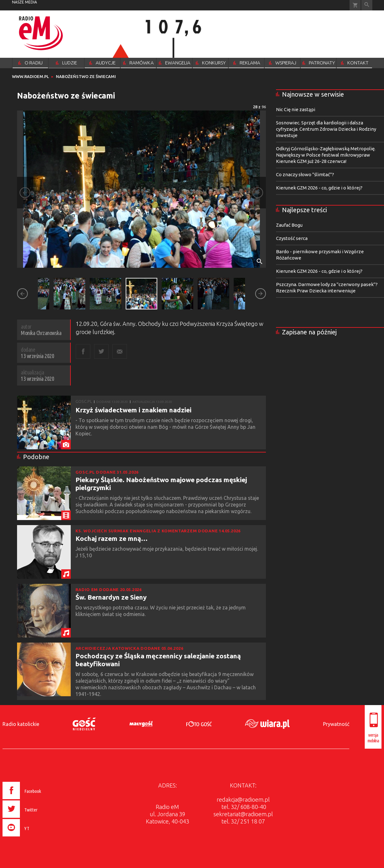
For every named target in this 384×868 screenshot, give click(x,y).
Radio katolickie (21, 724)
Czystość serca (292, 238)
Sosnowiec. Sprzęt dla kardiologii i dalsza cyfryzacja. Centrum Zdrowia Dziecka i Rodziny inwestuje (326, 129)
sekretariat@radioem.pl (243, 814)
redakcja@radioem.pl (243, 799)
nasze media (24, 2)
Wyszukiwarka (367, 5)
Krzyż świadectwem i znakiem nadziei (133, 410)
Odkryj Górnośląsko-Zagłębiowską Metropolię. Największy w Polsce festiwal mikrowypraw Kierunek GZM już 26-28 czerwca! (326, 155)
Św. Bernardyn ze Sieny (111, 597)
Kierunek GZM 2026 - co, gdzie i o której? (319, 188)
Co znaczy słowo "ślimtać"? (305, 174)
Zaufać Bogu (289, 225)
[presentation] (35, 837)
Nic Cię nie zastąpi (296, 109)
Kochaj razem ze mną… (111, 538)
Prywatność (336, 724)
